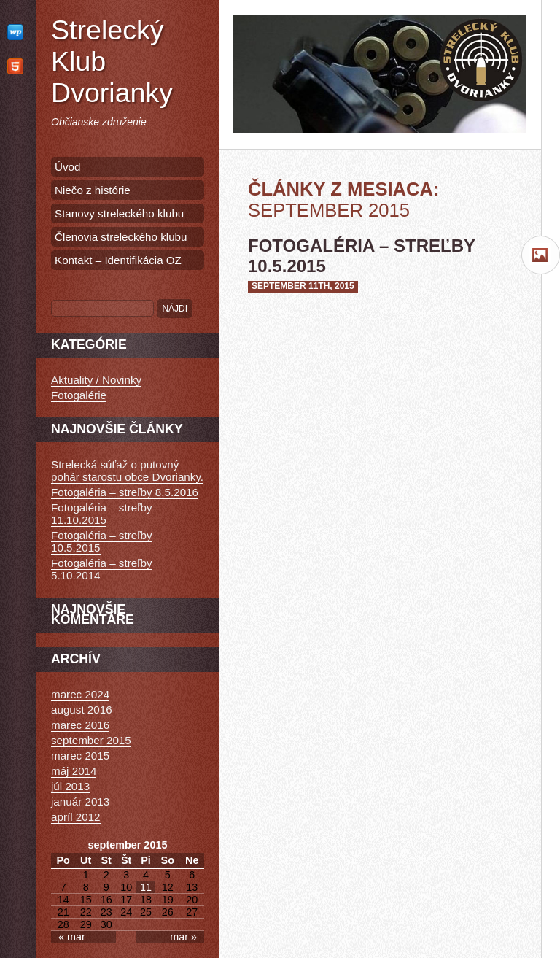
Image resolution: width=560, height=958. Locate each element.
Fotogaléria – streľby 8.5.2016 (125, 492)
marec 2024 (80, 694)
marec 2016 (80, 725)
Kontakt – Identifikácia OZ (118, 260)
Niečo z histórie (93, 190)
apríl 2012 (76, 817)
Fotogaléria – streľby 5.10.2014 (102, 569)
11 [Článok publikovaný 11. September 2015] (146, 887)
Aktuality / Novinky (96, 380)
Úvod (67, 167)
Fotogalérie (79, 395)
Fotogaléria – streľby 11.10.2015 (102, 514)
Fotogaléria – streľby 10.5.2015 (102, 541)
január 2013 (80, 801)
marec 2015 (80, 756)
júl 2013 (70, 786)
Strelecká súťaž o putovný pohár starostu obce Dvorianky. (127, 471)
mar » (183, 937)
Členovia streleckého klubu (121, 237)
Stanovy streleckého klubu (119, 213)
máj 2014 (74, 771)
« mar (72, 937)
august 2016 (82, 710)
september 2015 (91, 740)
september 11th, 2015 (303, 286)
